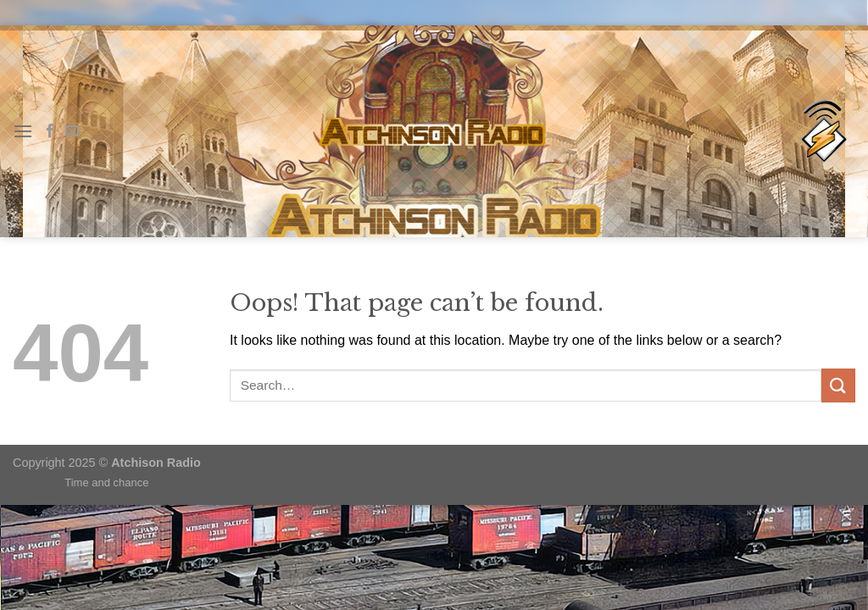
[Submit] (838, 385)
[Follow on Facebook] (50, 131)
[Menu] (23, 131)
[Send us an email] (72, 131)
